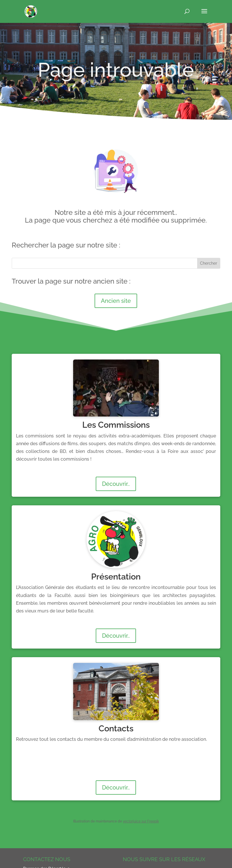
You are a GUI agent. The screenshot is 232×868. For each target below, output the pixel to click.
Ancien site (116, 301)
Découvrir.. (116, 484)
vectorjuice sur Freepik (141, 821)
